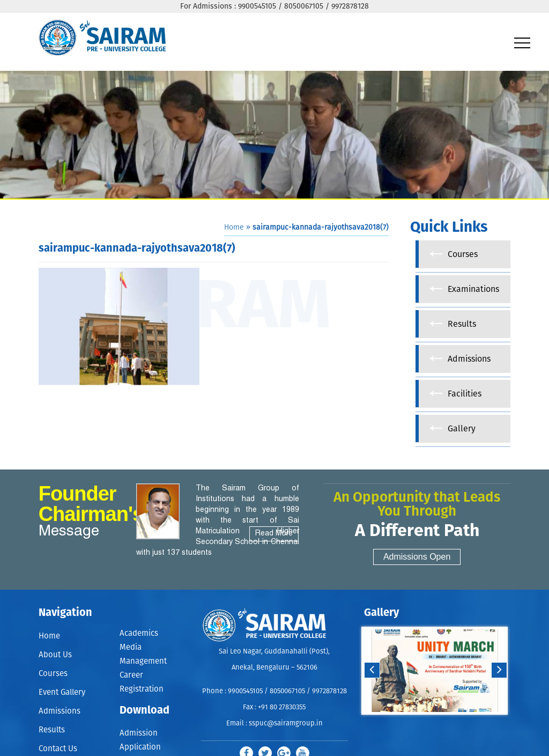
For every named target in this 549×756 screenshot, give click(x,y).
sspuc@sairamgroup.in (286, 724)
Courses (53, 674)
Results (52, 730)
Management (143, 661)
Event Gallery (62, 692)
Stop (442, 725)
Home (234, 227)
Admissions (60, 711)
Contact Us (58, 749)
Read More (274, 534)
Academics (139, 633)
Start (433, 725)
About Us (55, 655)
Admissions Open (417, 557)
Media (131, 647)
